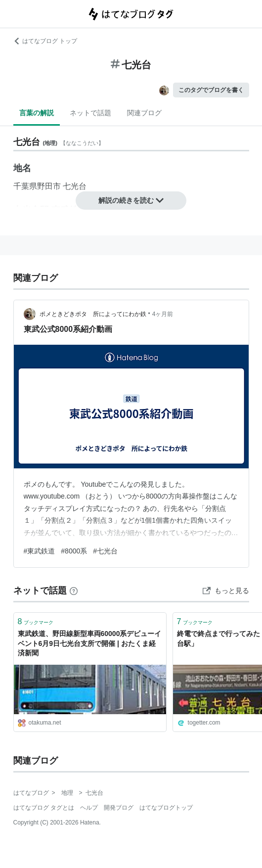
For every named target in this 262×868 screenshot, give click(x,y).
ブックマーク (36, 621)
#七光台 (105, 551)
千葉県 (25, 186)
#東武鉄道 (40, 551)
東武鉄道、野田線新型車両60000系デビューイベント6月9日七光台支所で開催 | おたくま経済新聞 (90, 643)
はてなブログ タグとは (44, 808)
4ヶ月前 (163, 314)
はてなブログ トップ (45, 41)
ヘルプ (89, 808)
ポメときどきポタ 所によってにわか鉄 (93, 314)
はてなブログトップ (166, 808)
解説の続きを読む (131, 200)
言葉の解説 (37, 113)
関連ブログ (144, 113)
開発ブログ (119, 808)
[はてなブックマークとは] (74, 591)
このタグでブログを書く (211, 90)
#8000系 (74, 551)
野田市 (49, 186)
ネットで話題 (90, 113)
